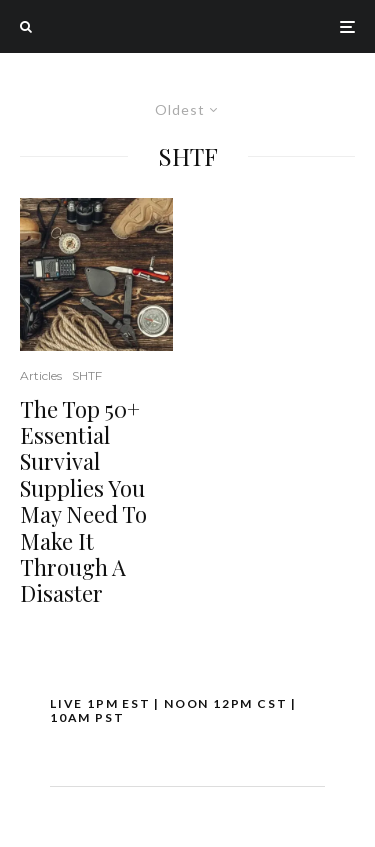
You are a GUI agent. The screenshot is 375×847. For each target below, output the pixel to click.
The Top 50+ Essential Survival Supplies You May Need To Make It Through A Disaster (83, 501)
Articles (41, 375)
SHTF (87, 375)
